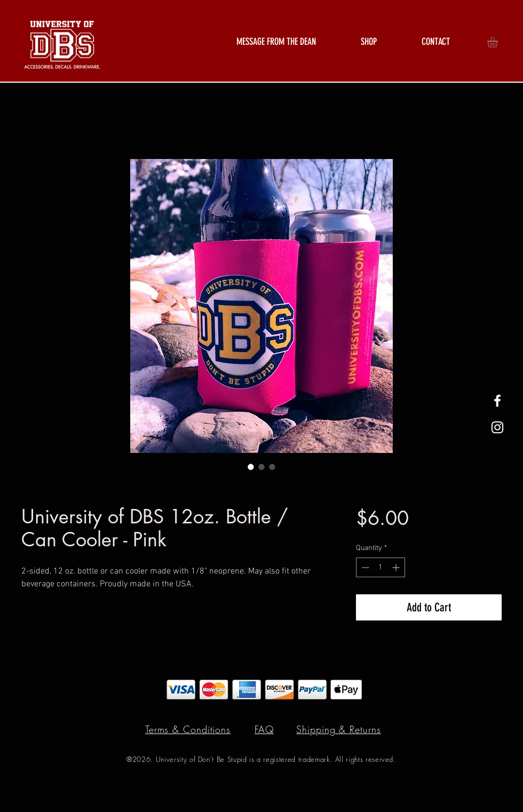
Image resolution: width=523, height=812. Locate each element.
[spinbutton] (381, 567)
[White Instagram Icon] (497, 427)
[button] (369, 42)
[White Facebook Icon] (497, 401)
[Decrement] (364, 567)
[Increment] (397, 567)
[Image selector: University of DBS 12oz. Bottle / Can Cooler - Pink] (251, 467)
